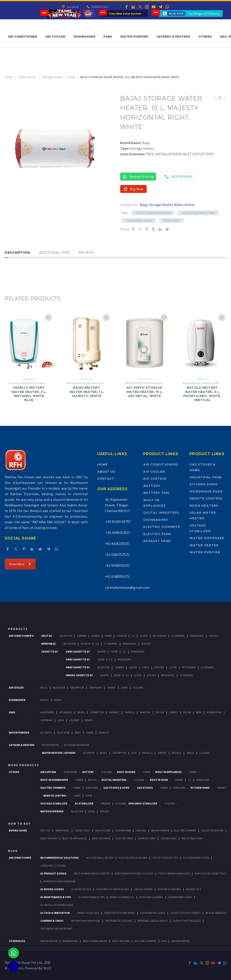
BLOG (13, 851)
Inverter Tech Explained (120, 913)
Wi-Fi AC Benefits (216, 913)
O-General (178, 636)
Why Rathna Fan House (86, 921)
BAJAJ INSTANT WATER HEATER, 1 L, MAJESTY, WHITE (87, 392)
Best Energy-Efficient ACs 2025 (134, 873)
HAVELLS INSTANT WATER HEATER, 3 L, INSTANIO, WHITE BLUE (29, 394)
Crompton (77, 688)
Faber (58, 700)
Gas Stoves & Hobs (116, 788)
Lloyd (144, 636)
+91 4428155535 (117, 544)
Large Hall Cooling (53, 866)
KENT (78, 733)
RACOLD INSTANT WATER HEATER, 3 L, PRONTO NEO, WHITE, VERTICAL (202, 394)
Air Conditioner (23, 36)
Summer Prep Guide (180, 897)
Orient (111, 688)
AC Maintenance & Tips (56, 897)
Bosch (45, 700)
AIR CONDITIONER (20, 858)
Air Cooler (55, 36)
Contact (106, 479)
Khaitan (145, 712)
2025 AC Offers (143, 889)
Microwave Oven (206, 491)
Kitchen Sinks (203, 484)
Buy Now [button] (133, 189)
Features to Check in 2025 (113, 889)
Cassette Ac (50, 651)
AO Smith (46, 733)
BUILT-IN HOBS (121, 941)
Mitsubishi (159, 636)
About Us (106, 472)
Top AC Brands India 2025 (174, 873)
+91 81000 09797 (118, 522)
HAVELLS (104, 733)
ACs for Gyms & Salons (133, 858)
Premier (106, 803)
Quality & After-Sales (187, 921)
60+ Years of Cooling (119, 921)
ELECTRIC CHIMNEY (146, 941)
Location (73, 7)
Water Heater (27, 77)
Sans (77, 796)
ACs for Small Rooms (100, 858)
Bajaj (72, 77)
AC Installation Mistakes (57, 905)
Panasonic (197, 636)
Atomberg (66, 712)
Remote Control (206, 498)
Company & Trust (52, 921)
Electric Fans (157, 534)
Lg (133, 636)
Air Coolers (103, 830)
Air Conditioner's (21, 636)
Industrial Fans (206, 477)
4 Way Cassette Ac (78, 667)
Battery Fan (156, 493)
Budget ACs (194, 889)
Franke (222, 788)
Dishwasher (84, 36)
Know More (20, 564)
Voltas (213, 636)
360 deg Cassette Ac (79, 675)
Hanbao (114, 712)
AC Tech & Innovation (55, 913)
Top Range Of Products (204, 14)
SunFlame (92, 788)
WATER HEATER (49, 941)
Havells (14, 383)
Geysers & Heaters (173, 36)
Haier (108, 636)
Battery (152, 486)
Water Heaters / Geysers (59, 753)
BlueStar (66, 636)
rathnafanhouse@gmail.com (127, 587)
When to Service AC (122, 897)
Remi (199, 712)
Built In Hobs (126, 772)
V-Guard (138, 688)
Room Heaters (204, 506)
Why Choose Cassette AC (211, 873)
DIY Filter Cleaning (151, 897)
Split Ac (47, 636)
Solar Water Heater (76, 745)
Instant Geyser (95, 383)
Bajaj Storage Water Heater (199, 213)
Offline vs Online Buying (56, 929)
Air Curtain (155, 479)
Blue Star (63, 733)
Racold (177, 753)
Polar (187, 712)
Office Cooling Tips (165, 858)
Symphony (95, 688)
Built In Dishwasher (54, 780)
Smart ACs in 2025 (88, 913)
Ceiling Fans (169, 838)
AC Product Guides (53, 873)
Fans (108, 36)
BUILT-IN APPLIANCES (95, 941)
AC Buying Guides (52, 889)
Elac (134, 753)
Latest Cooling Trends (185, 913)
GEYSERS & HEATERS (22, 745)
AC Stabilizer (84, 803)
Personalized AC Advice (153, 921)
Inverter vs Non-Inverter (59, 881)
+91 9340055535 (117, 565)
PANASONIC (203, 780)
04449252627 (99, 7)
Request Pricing (138, 177)
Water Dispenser (207, 538)
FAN (164, 941)
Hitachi (121, 636)
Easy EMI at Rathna (169, 889)
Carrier (82, 636)
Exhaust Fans (157, 541)
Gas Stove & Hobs (212, 830)
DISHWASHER (70, 941)
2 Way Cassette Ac (78, 659)
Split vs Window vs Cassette (92, 873)
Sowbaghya (214, 712)
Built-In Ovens (101, 838)
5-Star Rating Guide (153, 913)
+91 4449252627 (117, 533)
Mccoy (160, 712)
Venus (88, 720)
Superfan (46, 720)
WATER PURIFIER (180, 941)
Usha (124, 688)
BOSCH (92, 780)
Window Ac (49, 644)
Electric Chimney (185, 830)
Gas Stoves (145, 788)
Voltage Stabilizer (54, 803)
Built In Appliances (169, 772)
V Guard (74, 720)
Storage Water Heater (139, 220)
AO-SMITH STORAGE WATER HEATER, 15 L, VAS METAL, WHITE (144, 392)
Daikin (95, 636)
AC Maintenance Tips (92, 897)
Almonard (47, 712)
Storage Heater (52, 77)
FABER (90, 733)
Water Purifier (134, 36)
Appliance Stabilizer (143, 803)
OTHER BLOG (17, 941)
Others (205, 36)
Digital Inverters (161, 513)
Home (9, 77)
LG (189, 780)
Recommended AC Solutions (60, 858)
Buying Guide (18, 830)
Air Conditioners (161, 464)
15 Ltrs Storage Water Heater (153, 213)
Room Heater (50, 745)
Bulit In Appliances (75, 838)
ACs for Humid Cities (196, 858)
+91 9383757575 (117, 555)
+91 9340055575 (117, 576)
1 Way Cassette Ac (78, 651)
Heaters (141, 830)
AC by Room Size (81, 889)
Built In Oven (159, 780)
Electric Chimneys (162, 527)
